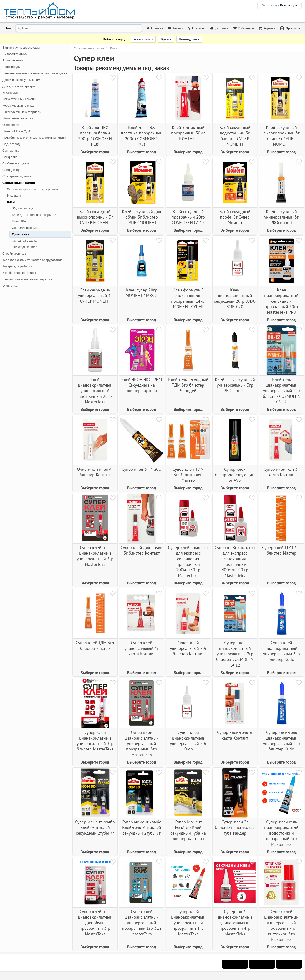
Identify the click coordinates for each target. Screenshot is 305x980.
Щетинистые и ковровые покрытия (27, 279)
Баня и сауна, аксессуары (21, 48)
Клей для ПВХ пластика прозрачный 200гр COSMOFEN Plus (142, 136)
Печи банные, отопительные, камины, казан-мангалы (37, 138)
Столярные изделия (17, 176)
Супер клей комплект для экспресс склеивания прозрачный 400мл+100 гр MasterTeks (235, 561)
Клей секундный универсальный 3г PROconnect (281, 217)
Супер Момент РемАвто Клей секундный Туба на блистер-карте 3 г (188, 830)
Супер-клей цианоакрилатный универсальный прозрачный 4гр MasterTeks (235, 923)
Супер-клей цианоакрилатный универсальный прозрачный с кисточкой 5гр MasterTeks (281, 925)
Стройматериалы (15, 253)
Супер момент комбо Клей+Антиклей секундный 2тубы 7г (95, 827)
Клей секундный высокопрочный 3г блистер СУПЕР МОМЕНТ (282, 136)
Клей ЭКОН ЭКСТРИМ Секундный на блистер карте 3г (142, 385)
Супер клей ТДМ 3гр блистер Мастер (95, 645)
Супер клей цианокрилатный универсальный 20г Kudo (188, 741)
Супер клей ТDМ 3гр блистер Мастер (281, 550)
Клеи (11, 202)
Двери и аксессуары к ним (21, 80)
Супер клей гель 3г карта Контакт (282, 472)
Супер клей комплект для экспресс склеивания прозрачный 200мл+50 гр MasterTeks (188, 561)
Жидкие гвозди (23, 208)
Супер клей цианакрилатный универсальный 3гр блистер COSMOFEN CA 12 (235, 654)
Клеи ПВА (19, 221)
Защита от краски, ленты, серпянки (33, 189)
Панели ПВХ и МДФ (17, 131)
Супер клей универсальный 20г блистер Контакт (188, 648)
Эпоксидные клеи (25, 247)
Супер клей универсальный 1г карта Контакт (142, 648)
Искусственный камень (19, 99)
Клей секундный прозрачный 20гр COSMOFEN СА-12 (188, 217)
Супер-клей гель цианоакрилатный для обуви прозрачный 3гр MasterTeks (95, 923)
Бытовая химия (13, 60)
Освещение (11, 125)
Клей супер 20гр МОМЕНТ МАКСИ (142, 293)
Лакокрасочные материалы (22, 112)
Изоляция (14, 196)
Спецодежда (11, 170)
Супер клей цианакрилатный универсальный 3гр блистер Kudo (281, 651)
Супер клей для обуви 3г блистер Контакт (142, 550)
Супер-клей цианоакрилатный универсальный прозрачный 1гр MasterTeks (188, 923)
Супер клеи (21, 234)
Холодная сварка (24, 241)
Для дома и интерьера (19, 86)
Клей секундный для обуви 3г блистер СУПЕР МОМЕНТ (142, 217)
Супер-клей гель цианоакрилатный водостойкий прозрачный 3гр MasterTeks (281, 833)
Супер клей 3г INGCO (142, 469)
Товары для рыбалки (17, 266)
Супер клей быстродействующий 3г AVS (235, 475)
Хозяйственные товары (19, 273)
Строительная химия (19, 183)
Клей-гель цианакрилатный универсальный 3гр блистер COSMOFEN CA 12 (282, 391)
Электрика (10, 286)
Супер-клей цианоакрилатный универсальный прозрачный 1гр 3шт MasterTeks (142, 923)
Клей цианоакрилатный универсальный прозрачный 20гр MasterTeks (95, 391)
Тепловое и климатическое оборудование (32, 260)
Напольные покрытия (18, 118)
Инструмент (11, 93)
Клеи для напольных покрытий (34, 215)
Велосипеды (11, 67)
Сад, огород (11, 144)
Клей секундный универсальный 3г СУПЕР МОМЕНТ (95, 296)
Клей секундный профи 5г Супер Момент (235, 217)
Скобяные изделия (16, 163)
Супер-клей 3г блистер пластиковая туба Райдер (235, 827)
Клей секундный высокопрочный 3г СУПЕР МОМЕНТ (95, 217)
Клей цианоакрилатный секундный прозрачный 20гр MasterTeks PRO (281, 301)
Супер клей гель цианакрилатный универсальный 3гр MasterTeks (95, 556)
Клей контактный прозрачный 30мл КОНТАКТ (188, 133)
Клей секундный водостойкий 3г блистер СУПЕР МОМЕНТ (235, 136)
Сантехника (11, 151)
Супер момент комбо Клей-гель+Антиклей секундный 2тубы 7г (142, 827)
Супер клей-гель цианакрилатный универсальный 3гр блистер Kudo (281, 741)
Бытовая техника (15, 54)
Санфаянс (10, 157)
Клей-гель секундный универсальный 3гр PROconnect (235, 385)
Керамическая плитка (18, 105)
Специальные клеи (26, 228)
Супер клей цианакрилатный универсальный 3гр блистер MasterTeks (95, 741)
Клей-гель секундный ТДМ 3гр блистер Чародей (188, 385)
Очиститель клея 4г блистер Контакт (95, 472)
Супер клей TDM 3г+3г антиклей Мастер (188, 475)
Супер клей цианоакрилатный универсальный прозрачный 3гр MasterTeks (142, 743)
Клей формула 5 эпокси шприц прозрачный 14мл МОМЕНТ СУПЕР (188, 298)
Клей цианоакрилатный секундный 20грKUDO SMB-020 (235, 298)
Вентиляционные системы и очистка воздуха (35, 73)
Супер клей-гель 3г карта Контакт (235, 735)
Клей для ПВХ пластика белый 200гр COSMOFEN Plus (95, 136)
